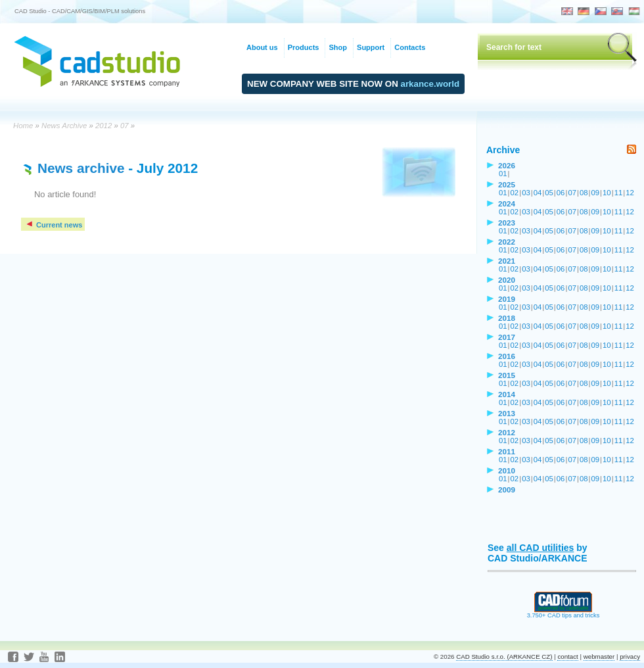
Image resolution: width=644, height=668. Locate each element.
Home (23, 126)
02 (515, 193)
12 (630, 193)
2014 (507, 394)
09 (596, 193)
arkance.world (430, 84)
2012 (103, 126)
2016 (507, 356)
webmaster (599, 656)
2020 (507, 280)
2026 (507, 165)
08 (584, 193)
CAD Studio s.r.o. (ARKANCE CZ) (504, 656)
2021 (507, 261)
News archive (81, 168)
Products (304, 47)
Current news (54, 225)
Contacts (410, 47)
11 (619, 193)
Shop (338, 47)
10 (607, 193)
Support (371, 47)
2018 (507, 318)
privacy (630, 656)
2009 (507, 489)
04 (538, 193)
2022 (507, 242)
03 (526, 193)
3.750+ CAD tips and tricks (563, 613)
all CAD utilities (540, 548)
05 (549, 193)
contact (567, 656)
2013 (507, 413)
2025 (507, 184)
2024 (507, 203)
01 (503, 174)
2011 (507, 451)
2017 (507, 337)
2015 (507, 375)
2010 (507, 470)
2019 (507, 299)
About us (262, 47)
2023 (507, 223)
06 (561, 193)
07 (125, 126)
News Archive (64, 126)
